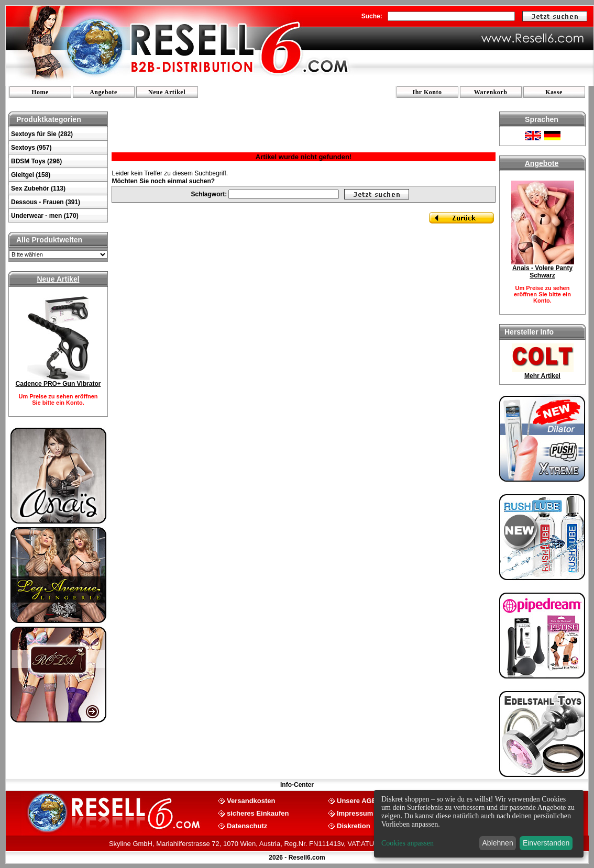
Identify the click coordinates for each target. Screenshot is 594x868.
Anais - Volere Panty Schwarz (542, 272)
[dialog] (479, 824)
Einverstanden (546, 843)
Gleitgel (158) (31, 175)
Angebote (103, 92)
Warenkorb (491, 92)
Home (40, 92)
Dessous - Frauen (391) (46, 202)
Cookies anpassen (408, 843)
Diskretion (354, 825)
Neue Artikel (167, 92)
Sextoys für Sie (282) (42, 134)
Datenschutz (247, 825)
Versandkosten (251, 800)
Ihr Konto (427, 92)
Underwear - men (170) (45, 216)
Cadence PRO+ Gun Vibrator (58, 384)
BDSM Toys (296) (36, 161)
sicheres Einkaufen (258, 813)
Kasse (554, 92)
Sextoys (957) (31, 148)
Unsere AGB (357, 800)
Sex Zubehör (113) (38, 188)
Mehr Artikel (542, 376)
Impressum (355, 813)
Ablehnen (498, 843)
